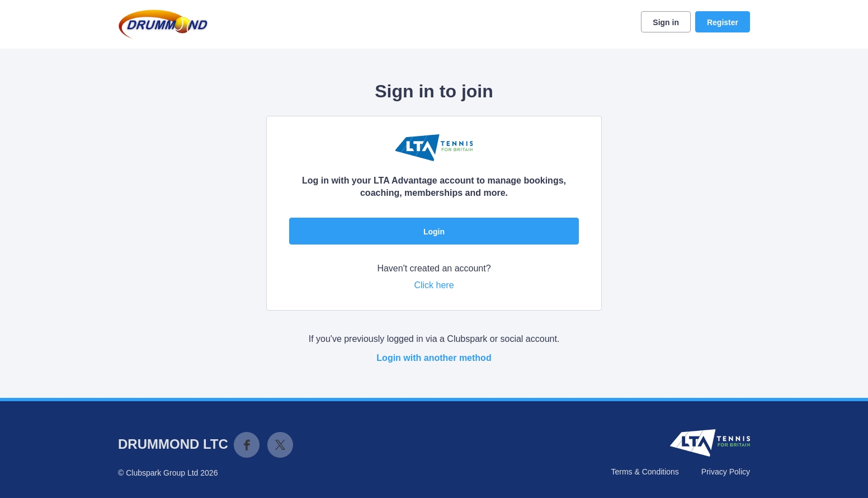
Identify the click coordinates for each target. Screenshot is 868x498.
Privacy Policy (726, 472)
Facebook (247, 445)
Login (434, 232)
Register (723, 22)
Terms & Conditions (645, 472)
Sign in (666, 22)
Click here (434, 285)
